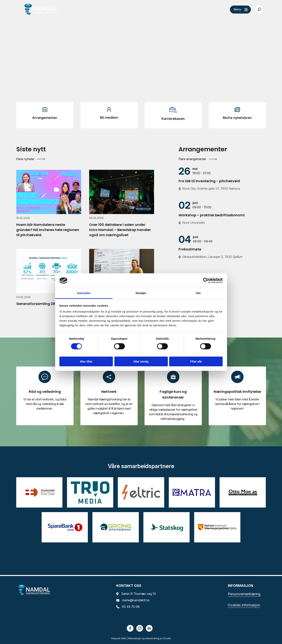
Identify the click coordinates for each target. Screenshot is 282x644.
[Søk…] (259, 9)
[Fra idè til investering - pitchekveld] (222, 175)
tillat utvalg (141, 361)
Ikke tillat (86, 361)
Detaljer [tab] (141, 293)
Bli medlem (109, 117)
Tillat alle (196, 361)
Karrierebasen (173, 119)
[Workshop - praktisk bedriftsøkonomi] (222, 209)
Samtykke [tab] (84, 293)
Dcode (167, 638)
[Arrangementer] (45, 115)
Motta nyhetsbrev (237, 118)
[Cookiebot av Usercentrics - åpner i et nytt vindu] (206, 281)
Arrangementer (45, 118)
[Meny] (240, 10)
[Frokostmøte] (222, 243)
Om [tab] (198, 293)
